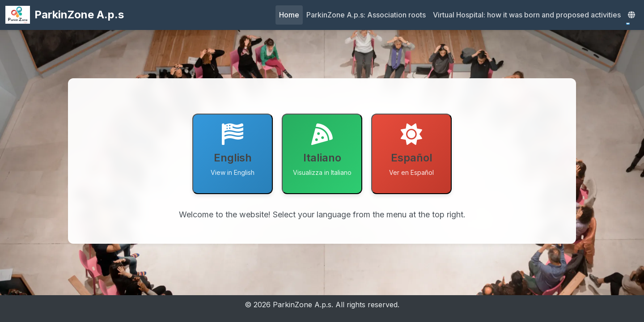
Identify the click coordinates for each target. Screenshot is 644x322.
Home (289, 15)
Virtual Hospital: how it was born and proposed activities (527, 15)
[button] (631, 15)
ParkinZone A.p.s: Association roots (366, 15)
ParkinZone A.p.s (65, 15)
